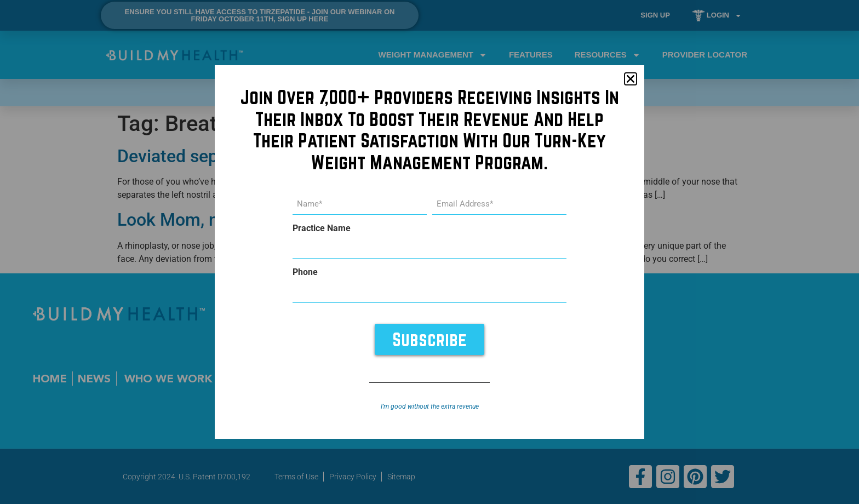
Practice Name (322, 228)
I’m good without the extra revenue (430, 406)
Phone (305, 272)
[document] (429, 252)
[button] (631, 79)
